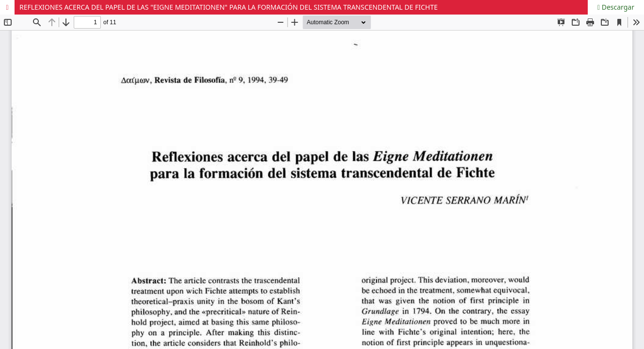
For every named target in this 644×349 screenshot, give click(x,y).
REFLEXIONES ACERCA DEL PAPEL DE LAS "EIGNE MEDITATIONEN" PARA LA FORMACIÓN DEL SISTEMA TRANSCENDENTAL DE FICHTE (229, 7)
